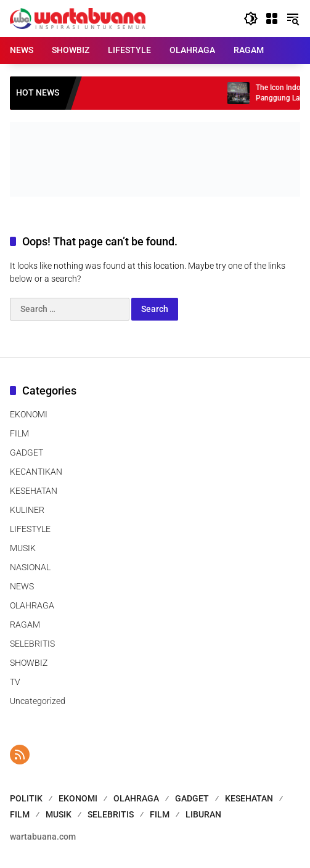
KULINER (27, 510)
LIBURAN (203, 814)
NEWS (22, 586)
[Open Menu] (272, 18)
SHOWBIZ (29, 663)
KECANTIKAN (36, 472)
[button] (251, 18)
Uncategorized (38, 701)
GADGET (27, 452)
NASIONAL (30, 567)
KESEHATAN (34, 491)
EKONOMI (29, 414)
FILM (19, 433)
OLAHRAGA (32, 605)
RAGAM (25, 624)
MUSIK (23, 548)
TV (15, 682)
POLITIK (26, 798)
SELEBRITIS (32, 644)
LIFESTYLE (30, 529)
